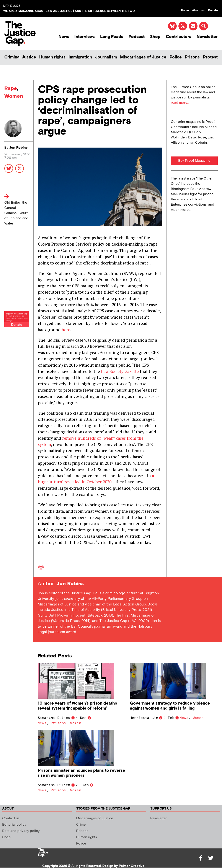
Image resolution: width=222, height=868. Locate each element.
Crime (81, 825)
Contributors (179, 37)
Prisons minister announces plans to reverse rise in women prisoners (81, 773)
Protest (210, 57)
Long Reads (112, 37)
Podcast (137, 37)
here (66, 330)
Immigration (80, 57)
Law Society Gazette (120, 371)
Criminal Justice (20, 57)
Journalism (106, 57)
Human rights (52, 57)
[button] (204, 26)
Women (14, 96)
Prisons (192, 57)
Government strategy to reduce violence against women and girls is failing (170, 706)
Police (176, 57)
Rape (11, 88)
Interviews (85, 37)
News (64, 37)
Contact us (11, 818)
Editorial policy (14, 825)
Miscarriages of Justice (143, 57)
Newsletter (207, 37)
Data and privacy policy (21, 831)
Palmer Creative (132, 866)
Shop (155, 37)
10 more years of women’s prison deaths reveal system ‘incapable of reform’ (77, 706)
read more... (180, 103)
